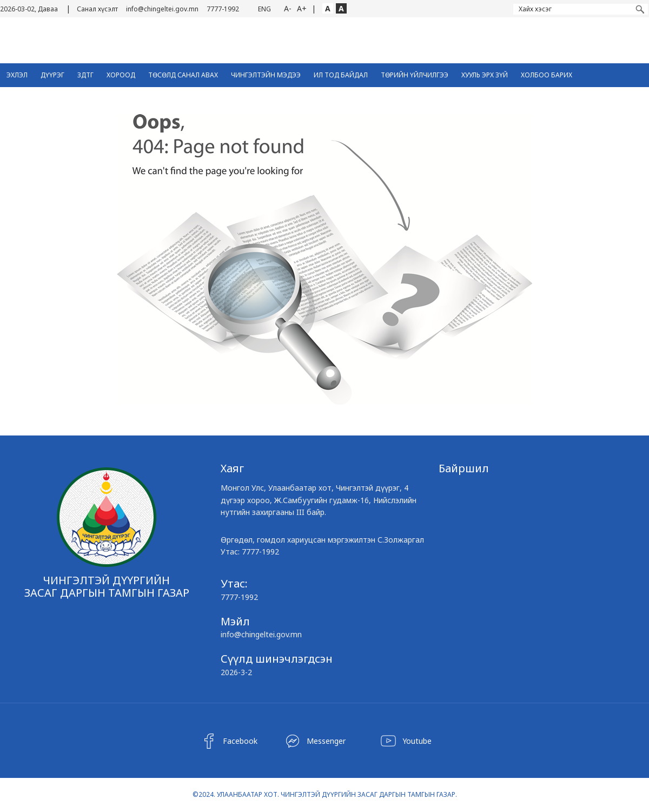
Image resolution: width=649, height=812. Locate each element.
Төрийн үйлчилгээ (415, 75)
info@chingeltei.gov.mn (162, 9)
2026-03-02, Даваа (29, 9)
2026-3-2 (236, 672)
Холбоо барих (547, 75)
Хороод (121, 75)
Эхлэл (17, 75)
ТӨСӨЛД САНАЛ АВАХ (183, 75)
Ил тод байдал (341, 75)
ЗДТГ (85, 75)
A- (288, 8)
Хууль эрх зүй (485, 75)
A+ (302, 8)
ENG (264, 9)
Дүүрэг (52, 75)
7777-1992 (223, 9)
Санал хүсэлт (97, 9)
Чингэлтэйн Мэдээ (266, 75)
